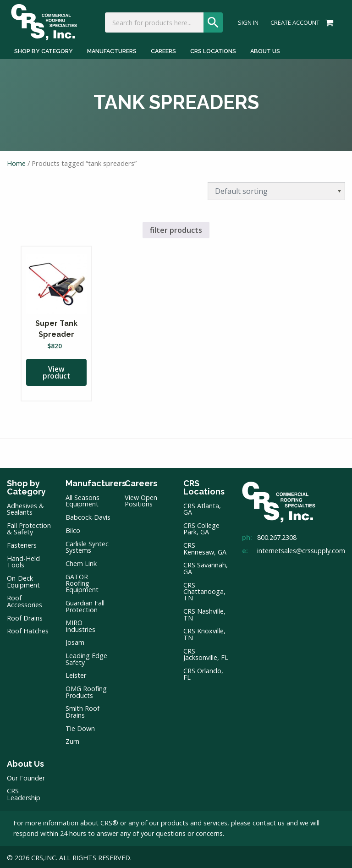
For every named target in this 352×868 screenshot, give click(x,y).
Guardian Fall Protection (85, 605)
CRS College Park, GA (201, 527)
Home (16, 160)
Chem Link (81, 562)
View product (56, 371)
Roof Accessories (25, 600)
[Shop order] (276, 189)
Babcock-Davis (88, 516)
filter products (176, 228)
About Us (25, 762)
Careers (141, 482)
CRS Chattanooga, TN (204, 590)
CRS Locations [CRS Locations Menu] (213, 50)
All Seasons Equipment (82, 499)
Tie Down (80, 727)
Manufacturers (88, 482)
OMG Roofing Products (86, 690)
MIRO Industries (80, 624)
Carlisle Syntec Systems (87, 546)
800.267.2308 (277, 536)
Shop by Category (26, 486)
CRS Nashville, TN (204, 613)
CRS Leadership (24, 793)
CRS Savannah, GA (206, 567)
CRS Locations (204, 486)
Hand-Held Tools (23, 560)
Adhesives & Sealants (25, 508)
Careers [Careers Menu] (163, 50)
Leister (76, 674)
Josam (75, 641)
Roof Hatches (28, 629)
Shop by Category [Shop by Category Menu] (44, 50)
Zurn (72, 740)
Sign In (248, 22)
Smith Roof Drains (82, 710)
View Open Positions (141, 499)
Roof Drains (25, 617)
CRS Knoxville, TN (204, 633)
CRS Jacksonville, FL (206, 653)
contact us (269, 821)
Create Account (295, 22)
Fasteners (22, 544)
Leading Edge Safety (86, 657)
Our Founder (26, 777)
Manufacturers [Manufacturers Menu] (112, 50)
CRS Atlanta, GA (202, 508)
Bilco (73, 529)
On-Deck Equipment (23, 580)
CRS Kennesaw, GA (205, 547)
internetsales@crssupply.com (301, 549)
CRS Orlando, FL (203, 673)
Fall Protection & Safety (29, 527)
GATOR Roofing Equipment (82, 582)
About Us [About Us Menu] (265, 50)
